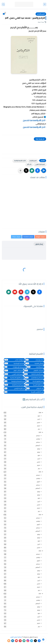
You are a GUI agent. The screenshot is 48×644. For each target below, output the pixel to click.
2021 (40, 594)
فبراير (38, 426)
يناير (39, 429)
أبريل (39, 419)
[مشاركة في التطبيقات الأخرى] (20, 171)
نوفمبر (38, 439)
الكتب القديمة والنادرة (20, 161)
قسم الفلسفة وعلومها (15, 381)
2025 (40, 432)
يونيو (39, 452)
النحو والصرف (35, 367)
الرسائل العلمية (35, 363)
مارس (38, 422)
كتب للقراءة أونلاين (15, 388)
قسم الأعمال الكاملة (34, 374)
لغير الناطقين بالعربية (24, 392)
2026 (40, 413)
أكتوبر (38, 482)
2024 (40, 472)
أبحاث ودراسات (35, 360)
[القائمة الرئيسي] (45, 4)
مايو (39, 416)
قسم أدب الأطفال (34, 371)
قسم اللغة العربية (34, 385)
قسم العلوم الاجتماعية (14, 378)
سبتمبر (38, 442)
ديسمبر (38, 436)
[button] (38, 171)
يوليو (39, 449)
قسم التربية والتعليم (34, 378)
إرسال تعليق (39, 244)
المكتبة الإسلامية (14, 363)
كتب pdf (29, 164)
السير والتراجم (41, 14)
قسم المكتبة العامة (14, 385)
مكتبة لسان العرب (16, 637)
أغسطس (38, 445)
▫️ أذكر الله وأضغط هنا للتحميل (34, 120)
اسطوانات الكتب (14, 360)
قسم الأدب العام (14, 371)
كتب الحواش (35, 388)
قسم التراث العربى (40, 164)
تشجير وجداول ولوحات (15, 367)
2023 (40, 515)
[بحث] (3, 4)
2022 (40, 551)
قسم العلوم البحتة (35, 381)
